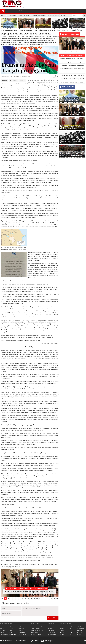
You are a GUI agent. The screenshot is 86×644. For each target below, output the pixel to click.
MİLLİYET (71, 627)
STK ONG (33, 589)
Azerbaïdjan (33, 565)
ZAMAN (71, 631)
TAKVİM (62, 633)
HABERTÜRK (80, 631)
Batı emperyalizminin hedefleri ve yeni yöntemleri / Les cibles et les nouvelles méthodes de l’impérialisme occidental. (77, 27)
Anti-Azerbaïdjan (16, 565)
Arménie (25, 565)
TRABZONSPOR (52, 634)
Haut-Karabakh (43, 565)
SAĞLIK (21, 631)
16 (45, 598)
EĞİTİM (21, 11)
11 (31, 598)
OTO (55, 11)
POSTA (62, 627)
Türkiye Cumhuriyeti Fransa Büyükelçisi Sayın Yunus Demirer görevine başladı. (72, 79)
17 (48, 598)
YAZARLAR (27, 16)
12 (34, 598)
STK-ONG (81, 11)
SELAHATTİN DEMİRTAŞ (37, 634)
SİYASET (60, 11)
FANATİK (80, 633)
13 (37, 598)
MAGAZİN (49, 11)
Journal (52, 565)
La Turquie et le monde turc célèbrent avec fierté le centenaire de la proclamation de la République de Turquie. (43, 27)
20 (57, 598)
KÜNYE (57, 16)
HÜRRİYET (80, 627)
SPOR (66, 11)
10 (28, 598)
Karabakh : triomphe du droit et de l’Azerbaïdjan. (72, 72)
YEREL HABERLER (42, 589)
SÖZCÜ (62, 629)
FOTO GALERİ (4, 16)
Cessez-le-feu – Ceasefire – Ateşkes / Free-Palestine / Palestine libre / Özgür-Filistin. (9, 26)
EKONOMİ (27, 11)
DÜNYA (15, 11)
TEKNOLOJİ (73, 11)
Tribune (18, 567)
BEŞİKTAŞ (51, 629)
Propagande (10, 567)
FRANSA (8, 11)
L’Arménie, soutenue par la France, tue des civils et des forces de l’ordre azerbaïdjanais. (72, 75)
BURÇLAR (20, 16)
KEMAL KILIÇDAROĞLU (37, 631)
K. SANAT (41, 11)
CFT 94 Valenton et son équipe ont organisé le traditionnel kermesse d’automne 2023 (26, 26)
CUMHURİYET (81, 629)
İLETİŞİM (63, 16)
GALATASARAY (52, 633)
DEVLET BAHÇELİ (35, 633)
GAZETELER (34, 16)
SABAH (71, 629)
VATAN (70, 633)
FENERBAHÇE (51, 631)
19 (54, 598)
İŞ (7, 16)
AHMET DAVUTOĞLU (36, 629)
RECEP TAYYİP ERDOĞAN (37, 627)
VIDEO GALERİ (13, 16)
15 (43, 598)
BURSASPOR (51, 627)
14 (40, 598)
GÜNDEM (34, 11)
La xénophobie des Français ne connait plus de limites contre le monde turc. (72, 69)
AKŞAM (62, 634)
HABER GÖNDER (42, 16)
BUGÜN (62, 631)
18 (51, 598)
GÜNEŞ (79, 634)
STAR (70, 634)
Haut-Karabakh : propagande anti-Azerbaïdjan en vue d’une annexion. (72, 82)
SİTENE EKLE (51, 16)
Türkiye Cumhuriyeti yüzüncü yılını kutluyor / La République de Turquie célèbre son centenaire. (60, 26)
